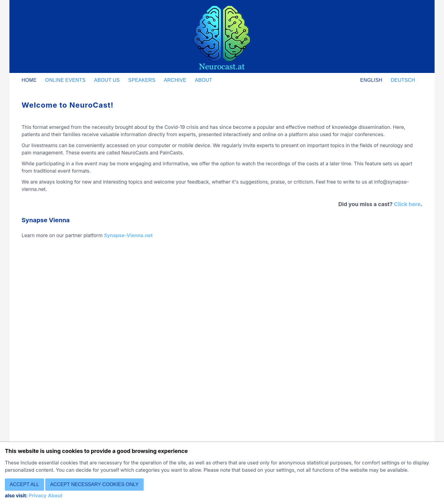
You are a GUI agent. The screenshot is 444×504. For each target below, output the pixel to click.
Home (29, 80)
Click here (407, 204)
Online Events (65, 80)
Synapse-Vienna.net (128, 235)
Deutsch (403, 80)
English (371, 80)
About (204, 80)
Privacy (38, 495)
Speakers (142, 80)
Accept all (24, 484)
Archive (175, 80)
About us (107, 80)
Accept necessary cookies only (94, 484)
